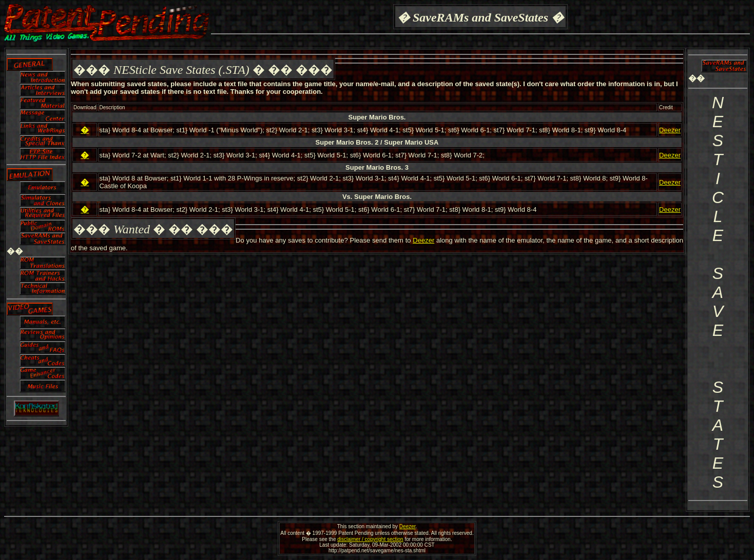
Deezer (670, 130)
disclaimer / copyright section (370, 539)
